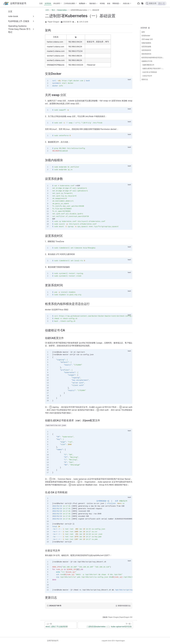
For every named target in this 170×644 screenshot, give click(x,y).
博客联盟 (116, 4)
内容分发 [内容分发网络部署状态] (126, 3)
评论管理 (57, 3)
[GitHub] (138, 4)
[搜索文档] (156, 3)
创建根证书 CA (147, 61)
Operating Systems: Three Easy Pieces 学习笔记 (19, 29)
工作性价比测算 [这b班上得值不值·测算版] (69, 3)
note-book (13, 16)
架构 (143, 32)
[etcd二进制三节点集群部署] (61, 625)
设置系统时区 (146, 50)
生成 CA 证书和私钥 (150, 72)
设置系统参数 (146, 47)
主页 (41, 3)
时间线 (102, 3)
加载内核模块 (146, 43)
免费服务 (83, 4)
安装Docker (146, 36)
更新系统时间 (146, 54)
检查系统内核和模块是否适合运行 (153, 57)
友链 (109, 3)
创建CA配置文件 (148, 65)
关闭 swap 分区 (147, 39)
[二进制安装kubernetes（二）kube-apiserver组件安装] (105, 625)
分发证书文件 (147, 76)
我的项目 (93, 4)
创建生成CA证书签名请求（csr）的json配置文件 (153, 68)
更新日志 (145, 79)
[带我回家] (15, 3)
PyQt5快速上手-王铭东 (19, 21)
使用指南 (48, 3)
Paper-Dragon (54, 22)
